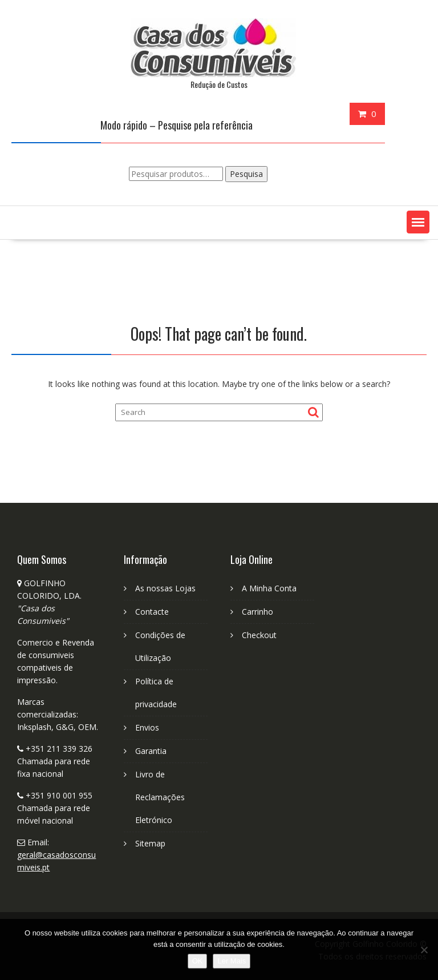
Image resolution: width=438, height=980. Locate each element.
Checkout (259, 635)
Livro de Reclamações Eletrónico (160, 797)
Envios (147, 727)
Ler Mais (232, 961)
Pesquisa (246, 174)
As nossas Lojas (165, 588)
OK (198, 961)
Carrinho (257, 612)
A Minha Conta (269, 588)
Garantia (151, 751)
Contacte (152, 612)
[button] (418, 222)
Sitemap (150, 843)
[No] (424, 950)
